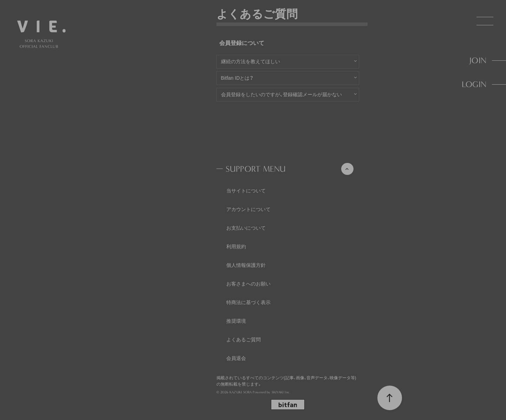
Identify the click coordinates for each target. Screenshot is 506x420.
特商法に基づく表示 (248, 302)
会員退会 (236, 358)
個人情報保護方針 (246, 265)
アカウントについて (248, 209)
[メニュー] (485, 21)
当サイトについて (246, 191)
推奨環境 (236, 321)
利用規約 (236, 247)
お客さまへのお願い (248, 284)
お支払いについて (246, 228)
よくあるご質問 (244, 340)
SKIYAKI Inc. (281, 392)
